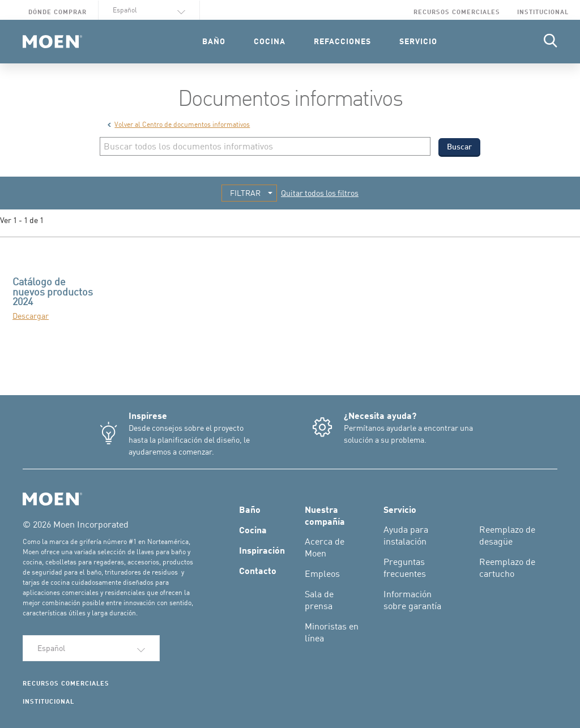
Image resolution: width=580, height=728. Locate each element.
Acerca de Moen (325, 547)
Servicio (400, 509)
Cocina (253, 529)
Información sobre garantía (412, 600)
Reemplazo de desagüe (507, 535)
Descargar (31, 316)
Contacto (258, 570)
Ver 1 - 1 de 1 (22, 220)
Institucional (543, 12)
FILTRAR (245, 193)
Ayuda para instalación (406, 535)
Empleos (322, 573)
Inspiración (262, 550)
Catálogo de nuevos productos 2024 (53, 291)
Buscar (459, 146)
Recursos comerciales (457, 12)
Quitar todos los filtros (320, 193)
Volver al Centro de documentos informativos (179, 124)
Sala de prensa (319, 600)
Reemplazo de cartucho (507, 568)
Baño (250, 509)
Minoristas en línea (332, 632)
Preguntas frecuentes (405, 568)
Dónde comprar (57, 12)
